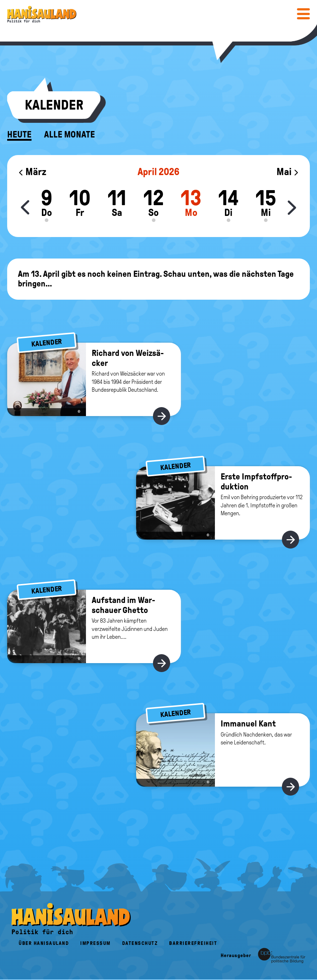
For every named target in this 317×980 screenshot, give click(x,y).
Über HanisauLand (44, 943)
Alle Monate (69, 135)
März (32, 172)
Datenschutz (140, 943)
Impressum (95, 943)
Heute (19, 135)
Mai (288, 172)
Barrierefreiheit (193, 943)
